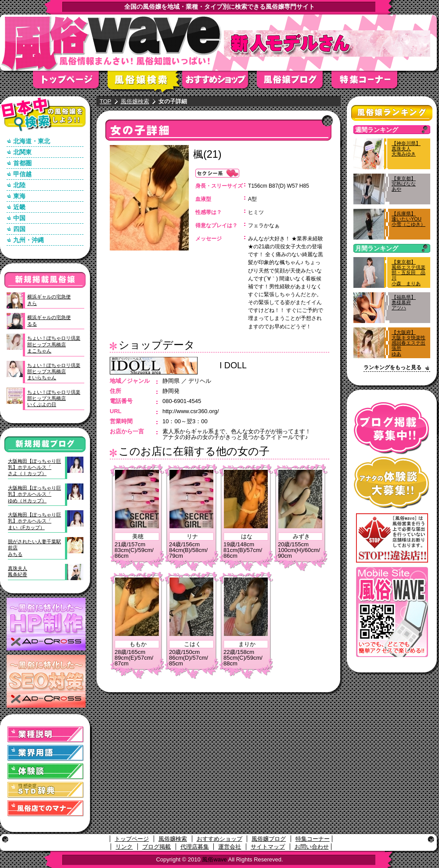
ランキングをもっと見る (392, 367)
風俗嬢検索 (145, 82)
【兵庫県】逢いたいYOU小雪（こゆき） (408, 219)
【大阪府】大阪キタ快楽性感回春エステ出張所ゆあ (408, 343)
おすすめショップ (219, 82)
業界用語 (46, 753)
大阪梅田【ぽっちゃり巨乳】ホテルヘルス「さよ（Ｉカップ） (34, 467)
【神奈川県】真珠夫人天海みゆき (406, 149)
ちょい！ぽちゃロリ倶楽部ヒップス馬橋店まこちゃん (54, 344)
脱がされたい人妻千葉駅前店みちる (34, 548)
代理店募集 (195, 847)
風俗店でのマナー (46, 808)
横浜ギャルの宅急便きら (49, 300)
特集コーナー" (369, 82)
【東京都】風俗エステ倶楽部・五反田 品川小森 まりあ (408, 273)
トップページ (70, 82)
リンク (124, 847)
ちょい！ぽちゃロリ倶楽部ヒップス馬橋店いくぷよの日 (54, 398)
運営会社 (230, 847)
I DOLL (233, 365)
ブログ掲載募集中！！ (392, 428)
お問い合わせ (312, 847)
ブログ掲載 (157, 847)
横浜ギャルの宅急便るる (49, 320)
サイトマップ (268, 847)
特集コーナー (313, 839)
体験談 (46, 772)
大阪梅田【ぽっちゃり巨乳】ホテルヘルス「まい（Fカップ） (34, 521)
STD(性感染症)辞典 (46, 790)
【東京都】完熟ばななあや (404, 184)
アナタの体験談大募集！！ (392, 483)
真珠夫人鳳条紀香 (18, 571)
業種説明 (46, 735)
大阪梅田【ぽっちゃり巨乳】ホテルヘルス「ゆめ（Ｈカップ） (34, 494)
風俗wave (214, 859)
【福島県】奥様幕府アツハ (404, 302)
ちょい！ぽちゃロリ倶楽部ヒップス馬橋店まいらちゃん (54, 372)
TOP (106, 101)
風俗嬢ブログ (294, 82)
